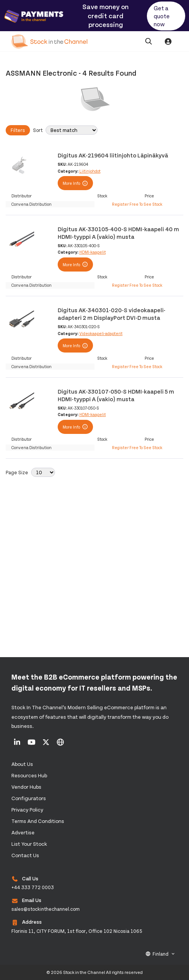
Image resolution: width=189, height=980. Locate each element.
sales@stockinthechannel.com (46, 909)
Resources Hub (29, 775)
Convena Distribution (31, 204)
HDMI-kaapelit (93, 252)
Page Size (17, 472)
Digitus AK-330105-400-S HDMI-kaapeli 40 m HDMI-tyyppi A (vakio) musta (118, 233)
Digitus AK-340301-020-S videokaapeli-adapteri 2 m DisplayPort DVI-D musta (112, 314)
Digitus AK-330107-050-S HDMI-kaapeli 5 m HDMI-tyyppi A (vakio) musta (116, 395)
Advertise (23, 832)
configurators (29, 798)
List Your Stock (29, 844)
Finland (161, 954)
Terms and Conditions (38, 821)
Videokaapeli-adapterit (101, 333)
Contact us (25, 855)
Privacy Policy (27, 809)
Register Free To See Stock (137, 204)
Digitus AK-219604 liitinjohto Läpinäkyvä (113, 155)
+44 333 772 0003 (33, 887)
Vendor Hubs (26, 787)
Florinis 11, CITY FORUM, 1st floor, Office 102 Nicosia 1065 (77, 931)
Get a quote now (162, 16)
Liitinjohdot (90, 171)
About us (22, 764)
